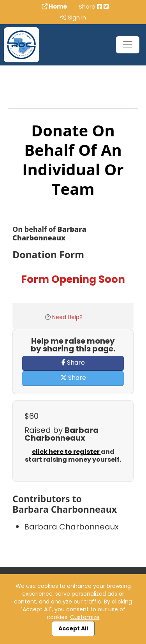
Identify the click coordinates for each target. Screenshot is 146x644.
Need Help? (67, 317)
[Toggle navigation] (128, 45)
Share (73, 363)
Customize (85, 617)
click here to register (66, 452)
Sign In (73, 18)
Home (54, 7)
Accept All (73, 628)
